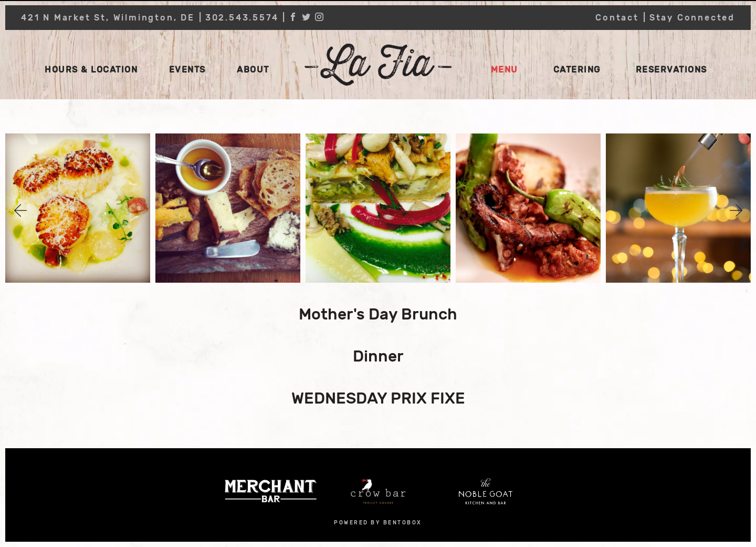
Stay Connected (692, 18)
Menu (505, 70)
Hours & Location (91, 70)
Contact (617, 18)
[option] (78, 211)
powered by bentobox (378, 523)
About (253, 70)
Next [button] (736, 211)
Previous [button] (20, 211)
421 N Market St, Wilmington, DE (108, 18)
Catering (577, 70)
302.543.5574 (242, 18)
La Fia (378, 65)
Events (187, 70)
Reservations (671, 70)
